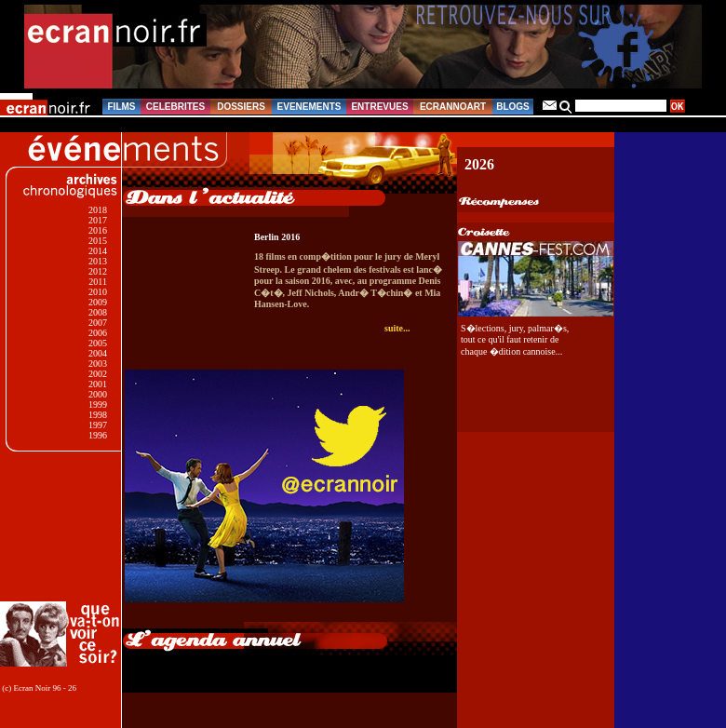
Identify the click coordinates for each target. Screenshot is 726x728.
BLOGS (513, 107)
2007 (98, 323)
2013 (98, 261)
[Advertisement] (63, 526)
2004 (98, 353)
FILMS (122, 107)
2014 (98, 251)
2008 (98, 312)
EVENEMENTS (309, 107)
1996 (98, 435)
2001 (98, 384)
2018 (98, 210)
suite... (397, 328)
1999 (98, 404)
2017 (98, 220)
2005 (98, 343)
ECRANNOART (453, 107)
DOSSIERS (241, 107)
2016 (98, 230)
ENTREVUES (379, 107)
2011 (98, 282)
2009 (98, 302)
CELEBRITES (175, 107)
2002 (98, 374)
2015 (98, 241)
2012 (98, 271)
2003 (98, 364)
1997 (98, 425)
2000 (98, 394)
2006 (98, 333)
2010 (98, 292)
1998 (98, 415)
